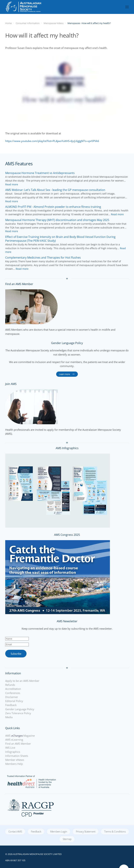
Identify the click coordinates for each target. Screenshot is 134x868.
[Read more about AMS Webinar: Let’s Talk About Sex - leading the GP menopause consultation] (55, 190)
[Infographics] (58, 490)
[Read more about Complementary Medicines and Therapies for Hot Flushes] (43, 258)
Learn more (67, 374)
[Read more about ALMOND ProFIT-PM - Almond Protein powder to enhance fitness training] (53, 207)
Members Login (59, 831)
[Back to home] (23, 7)
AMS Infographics (67, 448)
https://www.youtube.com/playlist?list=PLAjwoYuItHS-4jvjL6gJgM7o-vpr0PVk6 (52, 141)
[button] (127, 7)
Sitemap (67, 839)
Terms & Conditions (115, 831)
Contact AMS (15, 831)
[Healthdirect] (31, 781)
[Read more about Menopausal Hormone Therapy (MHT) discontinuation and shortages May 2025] (57, 220)
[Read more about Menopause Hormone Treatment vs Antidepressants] (40, 173)
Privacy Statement (86, 831)
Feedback (36, 831)
